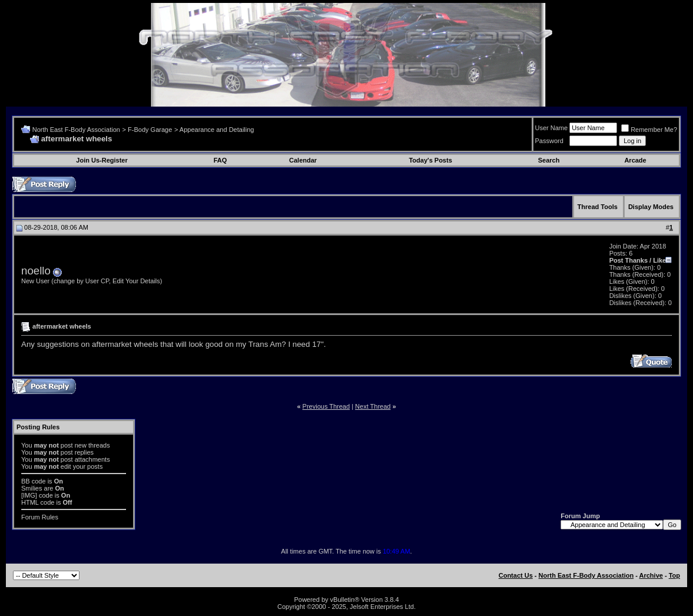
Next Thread (373, 406)
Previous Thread (326, 406)
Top (674, 575)
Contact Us (516, 575)
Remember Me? (649, 130)
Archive (651, 575)
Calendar (303, 160)
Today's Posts (430, 160)
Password (549, 141)
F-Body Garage (150, 130)
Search (549, 160)
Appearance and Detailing (217, 130)
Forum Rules (40, 517)
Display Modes (651, 207)
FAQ (220, 160)
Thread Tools (598, 207)
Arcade (635, 160)
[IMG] (29, 495)
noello (36, 271)
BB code (34, 481)
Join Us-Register (102, 160)
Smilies (31, 488)
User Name (552, 128)
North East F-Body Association (76, 130)
